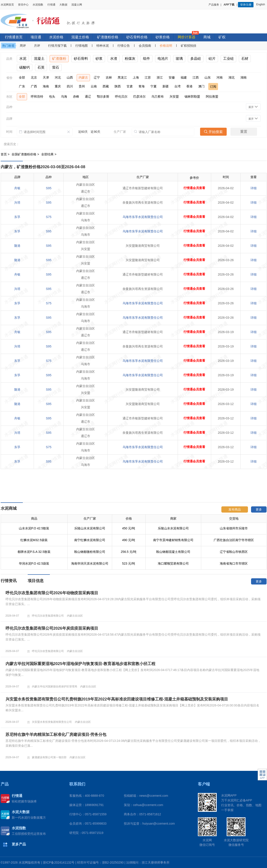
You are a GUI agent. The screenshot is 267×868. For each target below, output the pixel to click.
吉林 (109, 77)
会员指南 (145, 46)
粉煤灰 (130, 59)
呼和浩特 (37, 96)
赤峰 (76, 96)
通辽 (88, 96)
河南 (220, 77)
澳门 (201, 86)
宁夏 (154, 86)
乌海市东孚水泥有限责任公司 (143, 217)
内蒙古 (83, 77)
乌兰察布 (158, 96)
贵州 (82, 86)
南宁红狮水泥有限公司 (90, 540)
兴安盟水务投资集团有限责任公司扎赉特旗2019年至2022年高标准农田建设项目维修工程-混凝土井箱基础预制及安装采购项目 (117, 699)
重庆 (58, 86)
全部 (22, 77)
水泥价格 (56, 37)
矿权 (222, 37)
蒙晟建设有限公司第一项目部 (49, 757)
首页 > (6, 154)
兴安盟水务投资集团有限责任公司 (52, 722)
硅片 (212, 59)
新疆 (166, 86)
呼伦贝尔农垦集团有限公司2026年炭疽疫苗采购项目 (52, 628)
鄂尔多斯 (103, 96)
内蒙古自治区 (75, 616)
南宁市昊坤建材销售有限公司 (173, 540)
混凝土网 (77, 5)
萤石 (56, 67)
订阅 (213, 87)
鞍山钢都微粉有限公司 (90, 552)
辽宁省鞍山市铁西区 (234, 552)
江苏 (148, 77)
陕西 (118, 86)
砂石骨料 (81, 59)
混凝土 (39, 59)
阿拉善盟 (212, 96)
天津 (46, 77)
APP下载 (229, 5)
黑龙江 (122, 77)
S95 (49, 188)
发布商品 (235, 509)
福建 (184, 77)
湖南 (244, 77)
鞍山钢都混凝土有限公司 (173, 552)
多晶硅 (196, 59)
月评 (37, 46)
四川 (70, 86)
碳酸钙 (25, 67)
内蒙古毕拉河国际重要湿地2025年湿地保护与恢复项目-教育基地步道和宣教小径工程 (80, 664)
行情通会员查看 (194, 188)
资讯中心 (23, 5)
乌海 (64, 96)
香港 (189, 86)
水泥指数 (38, 5)
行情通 (51, 5)
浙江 (160, 77)
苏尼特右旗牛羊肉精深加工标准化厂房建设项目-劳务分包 (56, 735)
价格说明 (166, 46)
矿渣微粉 (59, 59)
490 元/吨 (129, 540)
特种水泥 (103, 46)
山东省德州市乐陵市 (234, 528)
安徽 (172, 77)
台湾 (177, 86)
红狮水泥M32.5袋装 (34, 540)
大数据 (63, 5)
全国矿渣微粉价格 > (26, 154)
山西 (70, 77)
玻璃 (179, 59)
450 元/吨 (129, 528)
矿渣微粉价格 (108, 37)
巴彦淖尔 (139, 96)
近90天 (95, 132)
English (261, 4)
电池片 (163, 59)
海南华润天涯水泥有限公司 (90, 563)
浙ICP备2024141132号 (59, 862)
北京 (34, 77)
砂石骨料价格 (137, 37)
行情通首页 (14, 37)
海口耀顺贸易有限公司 (173, 563)
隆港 (17, 246)
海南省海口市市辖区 (234, 563)
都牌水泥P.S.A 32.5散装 (34, 552)
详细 (253, 188)
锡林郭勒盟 (192, 96)
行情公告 (124, 46)
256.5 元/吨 (129, 552)
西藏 (106, 86)
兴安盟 (174, 96)
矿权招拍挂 (189, 46)
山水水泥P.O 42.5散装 (34, 528)
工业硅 (228, 59)
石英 (41, 67)
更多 (259, 509)
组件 (146, 59)
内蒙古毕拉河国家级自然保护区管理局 (55, 687)
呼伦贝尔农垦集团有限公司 (48, 616)
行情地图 (82, 46)
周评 (23, 46)
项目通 (36, 37)
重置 (244, 132)
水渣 (114, 59)
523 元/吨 (129, 563)
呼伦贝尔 (121, 96)
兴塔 (17, 203)
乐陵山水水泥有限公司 (90, 528)
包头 (52, 96)
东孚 (17, 217)
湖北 (232, 77)
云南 (94, 86)
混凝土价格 (80, 37)
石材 (245, 59)
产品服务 (214, 5)
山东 (208, 77)
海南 (46, 86)
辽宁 (97, 77)
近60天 (83, 132)
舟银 (17, 188)
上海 (136, 77)
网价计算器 (187, 37)
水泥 (23, 59)
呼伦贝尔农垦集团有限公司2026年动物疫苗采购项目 (52, 593)
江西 (196, 77)
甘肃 (130, 86)
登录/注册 (246, 5)
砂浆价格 (163, 37)
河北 (58, 77)
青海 (142, 86)
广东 (22, 86)
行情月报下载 (57, 46)
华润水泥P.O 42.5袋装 (34, 563)
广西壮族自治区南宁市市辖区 (234, 540)
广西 (34, 86)
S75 (49, 217)
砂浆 (99, 59)
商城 (207, 37)
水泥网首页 (7, 5)
